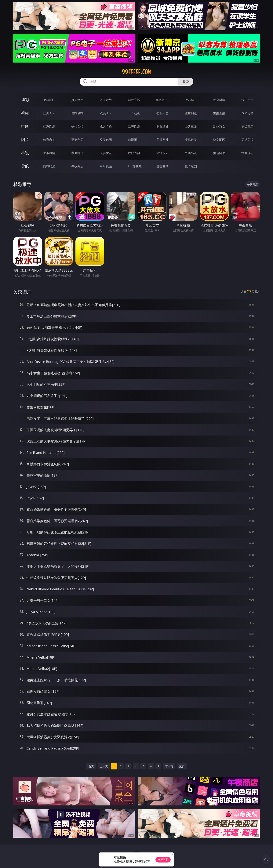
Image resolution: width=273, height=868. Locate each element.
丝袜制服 (191, 113)
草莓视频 (106, 166)
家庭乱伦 (77, 153)
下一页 (169, 766)
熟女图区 (219, 140)
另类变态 (247, 126)
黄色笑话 (219, 153)
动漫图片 (134, 140)
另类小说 (191, 153)
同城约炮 (49, 166)
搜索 (186, 82)
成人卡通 (106, 126)
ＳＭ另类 (247, 113)
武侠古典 (134, 153)
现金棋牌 (219, 100)
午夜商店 (77, 166)
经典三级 (191, 126)
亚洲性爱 (49, 126)
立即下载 (163, 860)
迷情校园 (162, 153)
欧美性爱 (134, 126)
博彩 (25, 100)
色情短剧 (191, 166)
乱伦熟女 (219, 126)
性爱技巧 (247, 153)
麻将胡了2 (162, 100)
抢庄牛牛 (247, 100)
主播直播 (219, 113)
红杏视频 (162, 166)
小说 (25, 153)
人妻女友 (106, 153)
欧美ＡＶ (106, 113)
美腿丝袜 (162, 140)
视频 (25, 113)
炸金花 (191, 100)
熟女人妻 (162, 113)
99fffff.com (137, 72)
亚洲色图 (77, 140)
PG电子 (49, 100)
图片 (25, 140)
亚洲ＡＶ (49, 113)
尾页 (182, 766)
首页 (91, 766)
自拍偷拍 (77, 113)
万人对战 (106, 100)
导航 (25, 166)
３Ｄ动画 (134, 113)
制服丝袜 (162, 126)
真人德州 (77, 100)
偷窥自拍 (49, 140)
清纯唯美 (191, 140)
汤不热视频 (134, 166)
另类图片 (247, 140)
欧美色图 (106, 140)
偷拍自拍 (77, 126)
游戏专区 (134, 100)
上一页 (104, 766)
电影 (25, 126)
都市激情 (49, 153)
